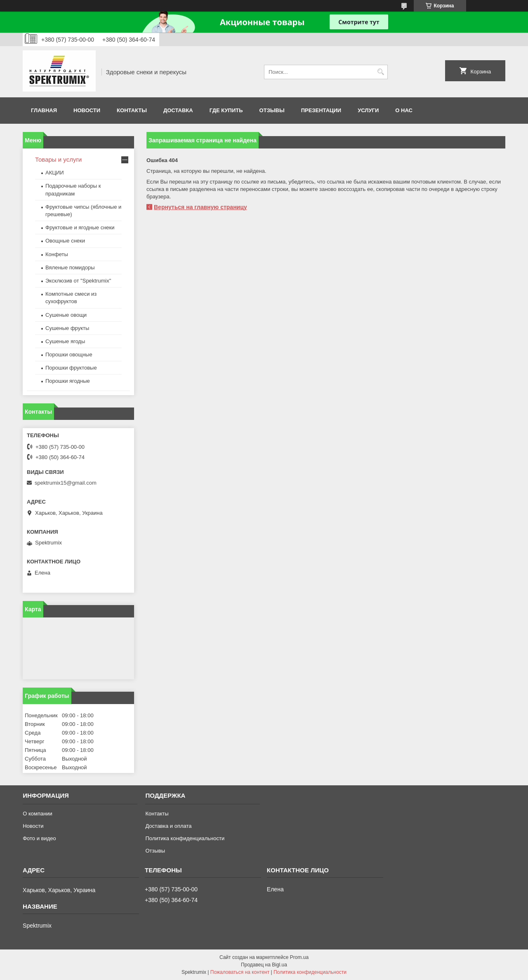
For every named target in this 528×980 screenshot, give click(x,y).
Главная (44, 110)
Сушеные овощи (66, 315)
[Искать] (381, 72)
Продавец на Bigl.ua (264, 965)
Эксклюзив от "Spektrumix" (78, 281)
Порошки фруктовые (71, 368)
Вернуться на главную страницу (200, 207)
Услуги (368, 110)
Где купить (226, 110)
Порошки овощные (69, 355)
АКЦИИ (55, 173)
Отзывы (272, 110)
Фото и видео (39, 838)
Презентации (321, 110)
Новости (87, 110)
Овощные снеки (65, 241)
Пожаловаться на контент (240, 972)
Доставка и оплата (168, 826)
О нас (404, 110)
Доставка (178, 110)
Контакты (132, 110)
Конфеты (57, 254)
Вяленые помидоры (70, 267)
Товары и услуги (58, 159)
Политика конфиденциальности (185, 838)
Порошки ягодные (68, 381)
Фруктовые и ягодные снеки (80, 227)
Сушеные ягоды (65, 341)
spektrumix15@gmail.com (66, 483)
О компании (38, 814)
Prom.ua (299, 957)
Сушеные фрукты (67, 328)
